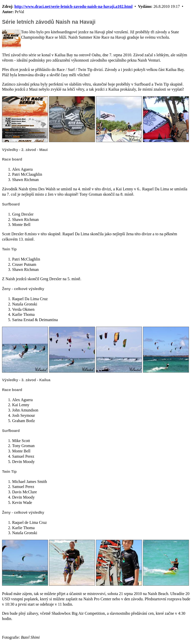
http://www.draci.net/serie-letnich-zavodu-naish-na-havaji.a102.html (74, 6)
